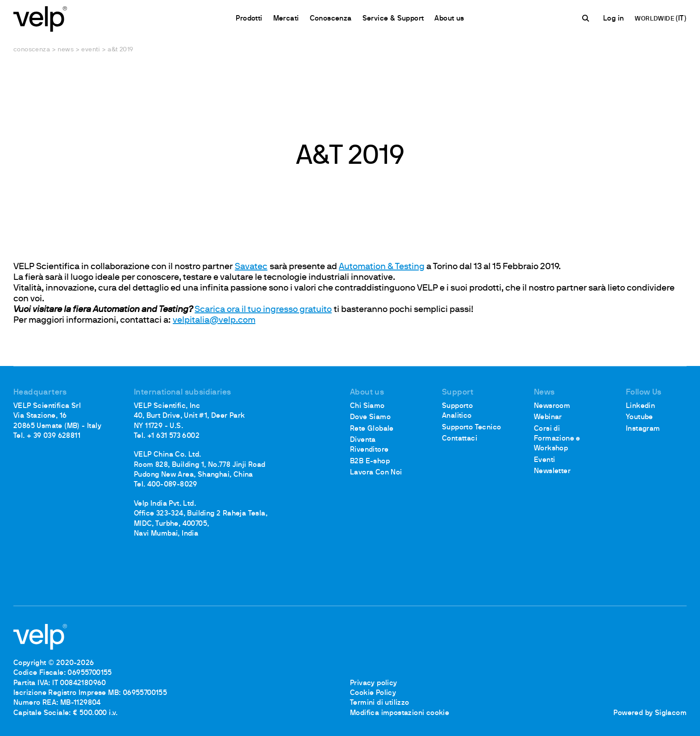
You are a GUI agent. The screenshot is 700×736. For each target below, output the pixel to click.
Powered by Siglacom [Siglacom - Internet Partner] (650, 713)
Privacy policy (374, 683)
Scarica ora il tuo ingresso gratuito (263, 310)
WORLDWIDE (655, 19)
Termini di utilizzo (380, 703)
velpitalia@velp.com (214, 320)
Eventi (90, 50)
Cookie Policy (373, 693)
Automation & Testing (382, 267)
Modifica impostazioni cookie (400, 713)
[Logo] (40, 18)
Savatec (251, 267)
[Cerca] (587, 18)
